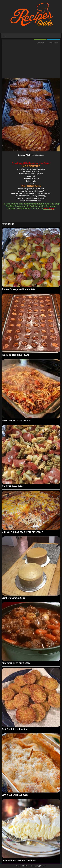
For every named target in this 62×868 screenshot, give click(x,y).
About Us (43, 866)
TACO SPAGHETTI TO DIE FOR (16, 421)
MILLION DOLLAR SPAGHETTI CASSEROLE (22, 532)
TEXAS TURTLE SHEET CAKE (16, 355)
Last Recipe (40, 43)
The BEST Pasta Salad (13, 486)
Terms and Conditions (23, 866)
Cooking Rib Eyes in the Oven (31, 155)
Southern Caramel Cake (13, 598)
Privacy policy (35, 866)
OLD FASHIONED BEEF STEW (16, 663)
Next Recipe (54, 43)
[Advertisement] (31, 62)
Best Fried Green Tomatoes (15, 729)
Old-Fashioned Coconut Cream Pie (19, 860)
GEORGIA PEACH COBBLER (15, 795)
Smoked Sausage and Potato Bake (18, 289)
